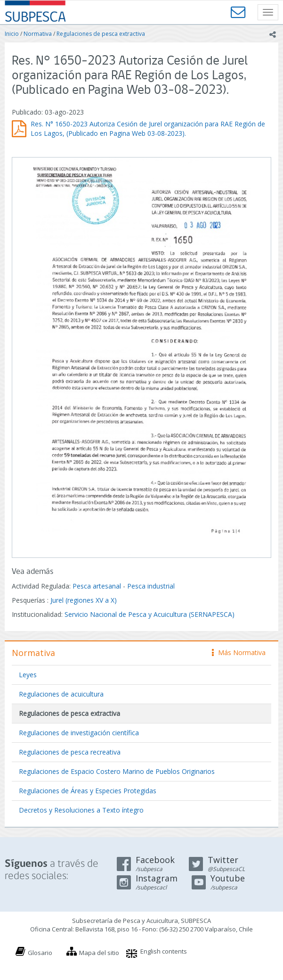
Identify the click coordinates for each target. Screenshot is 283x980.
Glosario (40, 953)
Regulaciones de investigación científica (79, 733)
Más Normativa (239, 652)
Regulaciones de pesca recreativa (70, 752)
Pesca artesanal (98, 586)
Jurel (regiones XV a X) (84, 600)
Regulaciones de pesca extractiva (101, 34)
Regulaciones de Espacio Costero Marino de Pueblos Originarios (117, 771)
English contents (164, 951)
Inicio (12, 34)
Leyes (28, 675)
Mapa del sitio (99, 953)
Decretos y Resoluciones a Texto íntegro (81, 810)
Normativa (38, 34)
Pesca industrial (151, 586)
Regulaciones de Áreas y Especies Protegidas (88, 791)
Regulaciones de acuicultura (61, 694)
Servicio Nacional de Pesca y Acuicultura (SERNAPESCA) (150, 614)
